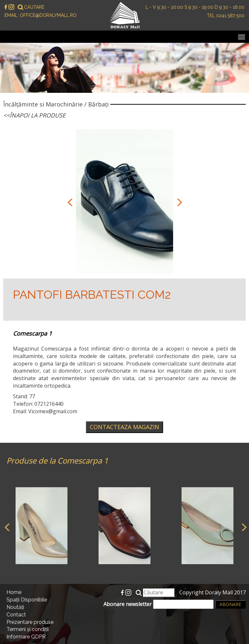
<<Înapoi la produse (34, 115)
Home (14, 592)
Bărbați (98, 104)
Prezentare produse (30, 622)
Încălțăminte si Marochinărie (43, 104)
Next (178, 202)
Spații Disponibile (27, 600)
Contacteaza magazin (124, 427)
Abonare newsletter (159, 604)
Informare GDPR (26, 637)
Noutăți (15, 607)
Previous (69, 202)
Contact (16, 615)
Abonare (230, 604)
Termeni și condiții (28, 629)
